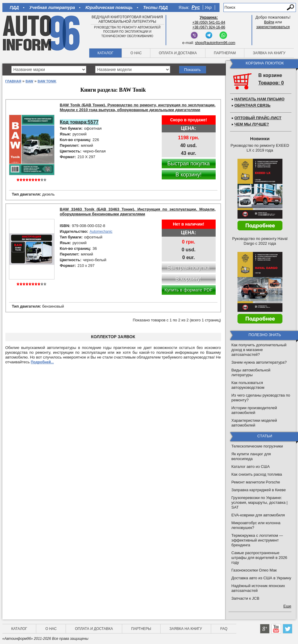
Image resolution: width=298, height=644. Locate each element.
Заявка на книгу (269, 53)
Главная (13, 81)
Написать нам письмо (260, 99)
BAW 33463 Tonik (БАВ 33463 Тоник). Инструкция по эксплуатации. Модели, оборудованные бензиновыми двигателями (138, 212)
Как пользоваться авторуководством (248, 385)
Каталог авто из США (251, 467)
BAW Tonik (47, 81)
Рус (196, 7)
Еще (287, 606)
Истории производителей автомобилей (254, 410)
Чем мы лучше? (252, 124)
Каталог (106, 53)
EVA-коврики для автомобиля (258, 515)
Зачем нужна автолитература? (259, 362)
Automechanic (101, 232)
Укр (208, 7)
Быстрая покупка (189, 164)
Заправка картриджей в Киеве (259, 490)
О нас (136, 53)
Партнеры (141, 629)
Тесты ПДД (155, 7)
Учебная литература (52, 7)
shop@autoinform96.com (215, 43)
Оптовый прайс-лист (258, 118)
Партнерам (225, 53)
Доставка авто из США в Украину (261, 578)
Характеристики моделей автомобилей (254, 423)
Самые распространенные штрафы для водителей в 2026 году (260, 558)
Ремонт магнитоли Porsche (256, 482)
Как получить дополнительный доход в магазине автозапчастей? (259, 350)
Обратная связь (253, 105)
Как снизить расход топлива (257, 474)
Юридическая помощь (109, 7)
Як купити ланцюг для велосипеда (251, 456)
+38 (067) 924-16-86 (209, 27)
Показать (192, 70)
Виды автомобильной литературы (251, 372)
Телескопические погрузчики (257, 446)
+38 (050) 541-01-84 (209, 22)
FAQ (224, 629)
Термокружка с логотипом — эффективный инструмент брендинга (257, 540)
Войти (269, 22)
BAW (29, 81)
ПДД (14, 7)
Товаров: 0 (271, 83)
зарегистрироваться (273, 27)
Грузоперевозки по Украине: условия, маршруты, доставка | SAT (260, 502)
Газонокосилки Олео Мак (254, 570)
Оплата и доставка (178, 53)
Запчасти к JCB (245, 598)
